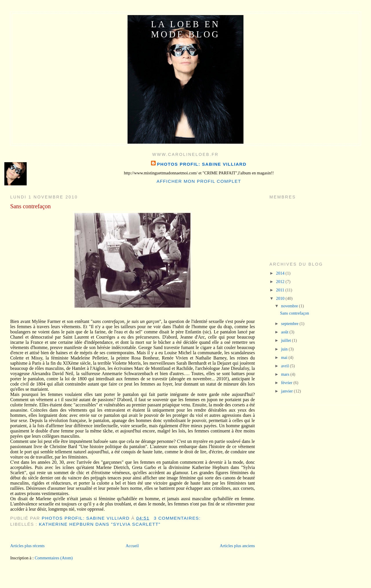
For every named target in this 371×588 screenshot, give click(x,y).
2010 (281, 298)
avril (285, 366)
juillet (287, 340)
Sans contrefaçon (30, 206)
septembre (290, 324)
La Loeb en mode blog (185, 29)
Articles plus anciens (237, 546)
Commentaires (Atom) (54, 558)
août (285, 332)
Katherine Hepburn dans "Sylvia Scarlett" (100, 524)
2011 (281, 290)
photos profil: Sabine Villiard (202, 164)
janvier (288, 391)
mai (285, 357)
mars (286, 374)
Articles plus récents (27, 546)
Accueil (132, 546)
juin (285, 349)
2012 (281, 282)
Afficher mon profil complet (199, 181)
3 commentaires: (178, 518)
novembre (290, 306)
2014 (281, 273)
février (287, 383)
